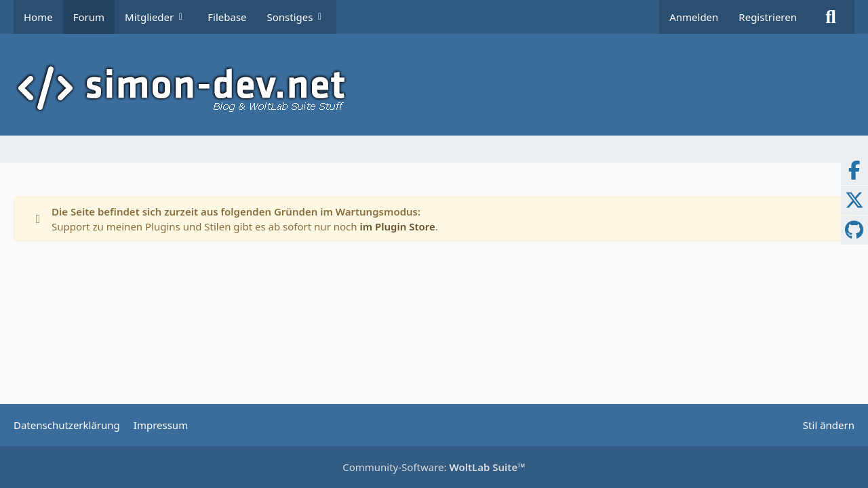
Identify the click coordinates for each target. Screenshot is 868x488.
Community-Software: (434, 467)
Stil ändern (829, 425)
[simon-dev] (434, 88)
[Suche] (831, 17)
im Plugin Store (397, 226)
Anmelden (694, 17)
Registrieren (768, 17)
